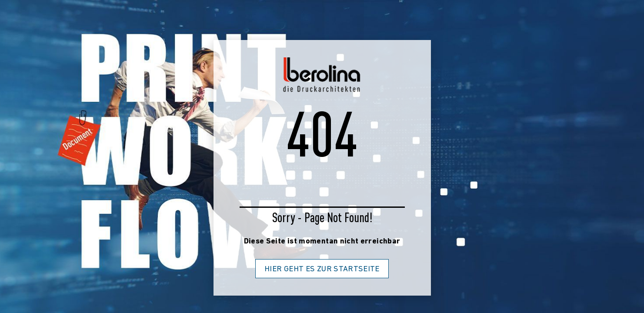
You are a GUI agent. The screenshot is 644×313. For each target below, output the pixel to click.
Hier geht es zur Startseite (322, 269)
